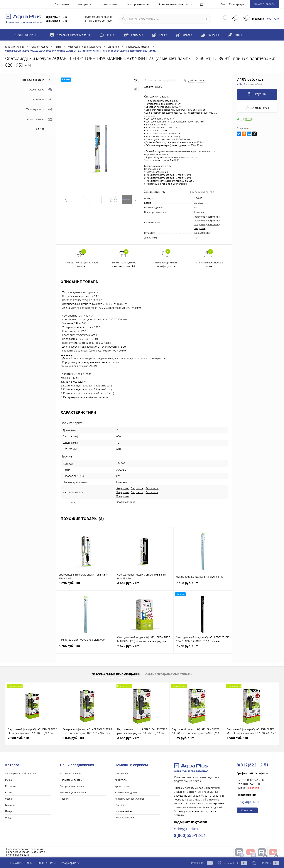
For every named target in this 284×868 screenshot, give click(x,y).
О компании (62, 4)
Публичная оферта (18, 855)
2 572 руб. (144, 648)
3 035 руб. (73, 738)
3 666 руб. (128, 738)
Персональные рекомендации (116, 674)
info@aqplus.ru (248, 802)
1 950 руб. (237, 738)
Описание (43, 100)
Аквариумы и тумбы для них (21, 774)
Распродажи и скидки (72, 786)
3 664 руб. (144, 585)
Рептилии (10, 786)
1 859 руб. (183, 738)
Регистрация (237, 4)
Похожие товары (39, 119)
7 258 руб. (203, 648)
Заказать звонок (264, 4)
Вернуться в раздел (37, 80)
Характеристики (39, 109)
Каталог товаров (24, 35)
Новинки (65, 799)
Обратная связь (19, 863)
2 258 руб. (19, 738)
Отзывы (119, 805)
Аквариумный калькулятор (175, 4)
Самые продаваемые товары (169, 674)
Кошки (9, 792)
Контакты (247, 810)
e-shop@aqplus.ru (187, 829)
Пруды (9, 818)
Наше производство (138, 4)
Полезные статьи (124, 818)
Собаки (9, 799)
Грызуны (10, 805)
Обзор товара (40, 90)
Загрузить (200, 217)
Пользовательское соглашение (25, 849)
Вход (223, 4)
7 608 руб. (203, 585)
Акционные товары (70, 774)
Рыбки (9, 780)
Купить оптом (108, 4)
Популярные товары (71, 780)
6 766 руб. (86, 648)
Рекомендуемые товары (73, 792)
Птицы (9, 811)
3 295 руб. (85, 585)
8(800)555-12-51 (47, 863)
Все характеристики (202, 192)
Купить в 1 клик (257, 108)
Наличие (43, 129)
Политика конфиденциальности (26, 852)
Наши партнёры (123, 811)
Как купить (84, 4)
